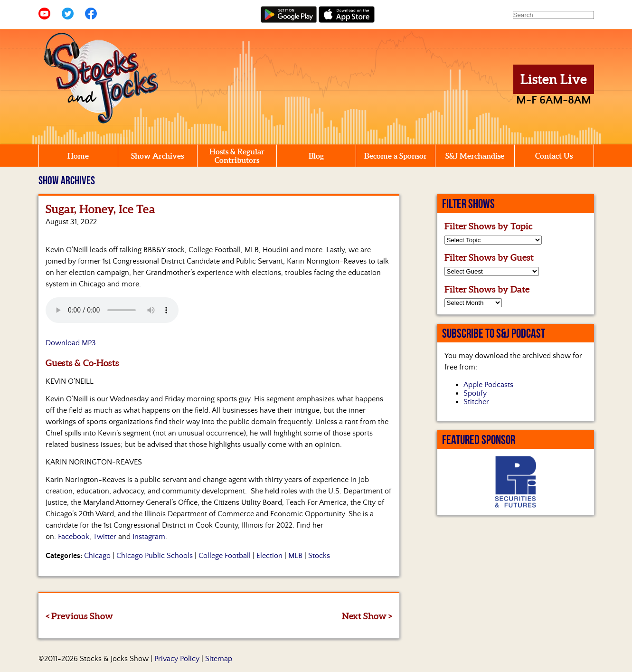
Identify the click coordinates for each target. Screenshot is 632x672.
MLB (295, 556)
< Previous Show (79, 616)
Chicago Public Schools (155, 556)
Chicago (97, 556)
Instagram (149, 537)
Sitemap (219, 659)
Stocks (319, 556)
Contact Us (554, 156)
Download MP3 (71, 343)
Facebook (74, 537)
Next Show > (367, 616)
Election (269, 556)
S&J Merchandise (475, 156)
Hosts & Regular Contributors (237, 156)
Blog (316, 156)
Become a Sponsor (396, 156)
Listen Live (554, 79)
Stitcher (476, 402)
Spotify (475, 393)
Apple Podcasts (488, 385)
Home (78, 156)
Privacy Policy (177, 659)
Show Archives (157, 156)
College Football (225, 556)
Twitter (105, 537)
